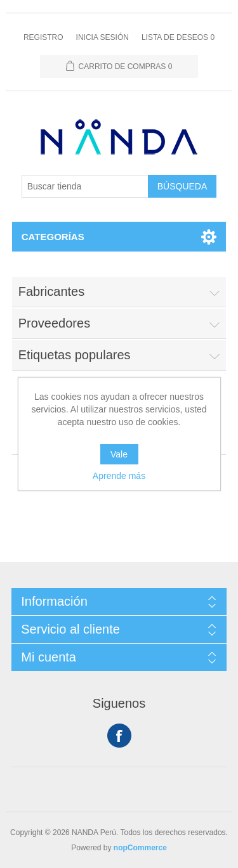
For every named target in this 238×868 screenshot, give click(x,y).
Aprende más (119, 476)
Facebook (119, 736)
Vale (119, 454)
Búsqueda (182, 186)
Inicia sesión (102, 37)
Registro (43, 37)
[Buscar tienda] (85, 186)
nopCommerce (140, 848)
